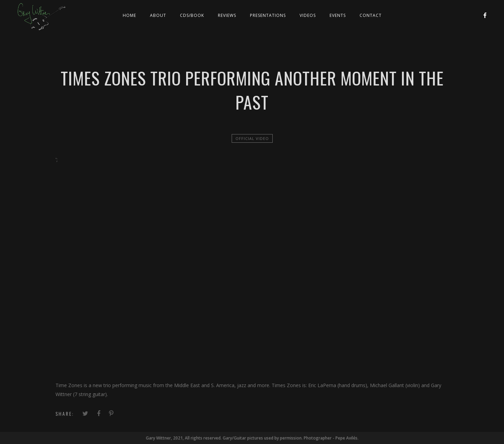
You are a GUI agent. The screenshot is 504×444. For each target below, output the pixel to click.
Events (338, 15)
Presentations (268, 15)
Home (129, 15)
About (158, 15)
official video (252, 138)
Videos (308, 15)
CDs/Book (192, 15)
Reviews (227, 15)
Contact (371, 15)
